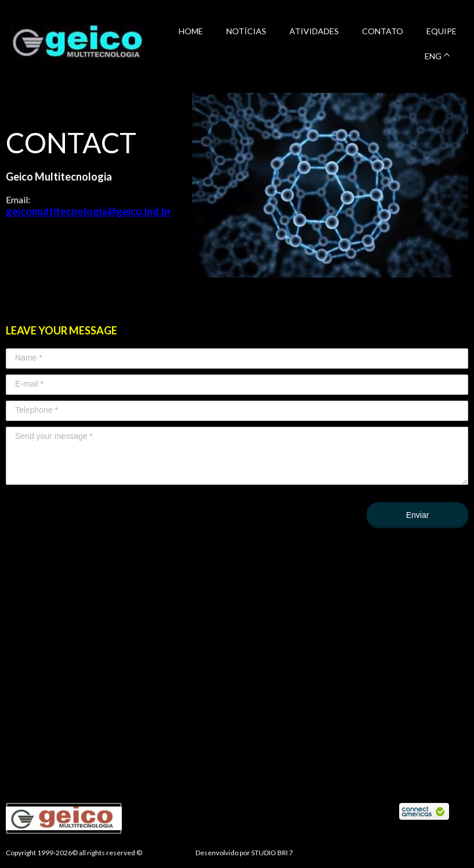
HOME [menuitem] (191, 31)
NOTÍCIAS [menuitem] (246, 31)
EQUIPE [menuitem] (442, 31)
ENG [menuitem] (433, 56)
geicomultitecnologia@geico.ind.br (88, 211)
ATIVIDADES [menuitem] (314, 31)
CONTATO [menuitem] (383, 31)
